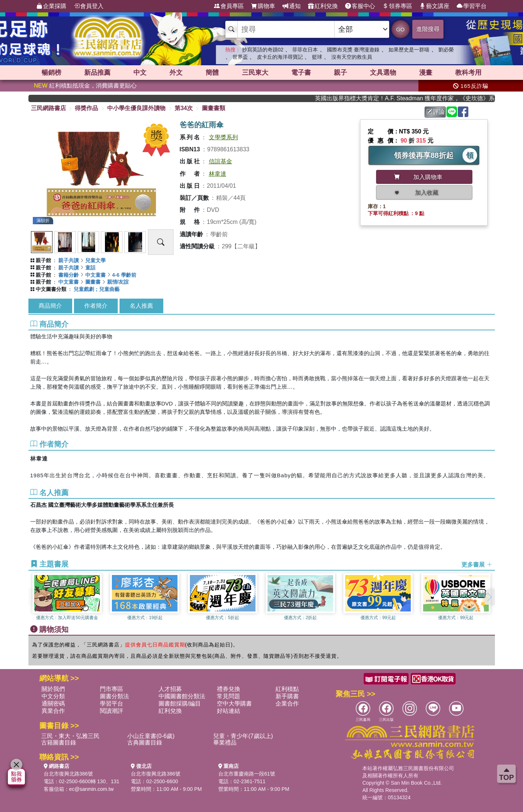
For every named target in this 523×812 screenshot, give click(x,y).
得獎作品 (86, 108)
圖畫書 (93, 282)
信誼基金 (220, 161)
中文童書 (95, 275)
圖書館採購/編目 (180, 704)
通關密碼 (53, 704)
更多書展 (477, 565)
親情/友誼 (118, 282)
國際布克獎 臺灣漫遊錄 (353, 50)
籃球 (317, 57)
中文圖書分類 (51, 289)
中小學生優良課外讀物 (136, 108)
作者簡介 (96, 306)
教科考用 (468, 73)
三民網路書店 (48, 108)
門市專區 (112, 689)
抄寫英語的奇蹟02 (263, 50)
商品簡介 (50, 306)
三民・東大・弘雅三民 (70, 736)
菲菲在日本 (305, 50)
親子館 (43, 260)
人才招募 (170, 689)
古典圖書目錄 (145, 743)
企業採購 (51, 6)
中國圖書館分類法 (182, 696)
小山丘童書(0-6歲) (151, 736)
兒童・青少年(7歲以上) (243, 736)
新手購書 (287, 696)
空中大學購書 (234, 704)
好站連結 (229, 711)
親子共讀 (69, 260)
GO (400, 29)
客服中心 (360, 6)
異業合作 (53, 711)
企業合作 (287, 704)
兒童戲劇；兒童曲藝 (97, 289)
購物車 (263, 6)
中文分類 (53, 696)
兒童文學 (95, 260)
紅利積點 (287, 689)
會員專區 (229, 6)
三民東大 (255, 73)
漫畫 (426, 73)
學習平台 (472, 6)
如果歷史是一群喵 (409, 50)
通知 (292, 6)
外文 (176, 73)
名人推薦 (141, 306)
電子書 (301, 73)
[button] (489, 597)
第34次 (184, 108)
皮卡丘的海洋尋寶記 (280, 57)
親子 (340, 73)
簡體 (212, 73)
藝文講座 (434, 6)
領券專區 (397, 6)
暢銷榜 (51, 73)
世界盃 (240, 57)
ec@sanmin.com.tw (91, 789)
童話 (90, 268)
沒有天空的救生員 (352, 57)
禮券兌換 (229, 689)
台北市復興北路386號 (68, 774)
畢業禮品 (225, 743)
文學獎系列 (223, 137)
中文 (140, 73)
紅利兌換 (323, 6)
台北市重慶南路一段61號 (247, 774)
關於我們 (53, 689)
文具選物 (383, 73)
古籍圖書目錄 (59, 743)
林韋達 (218, 174)
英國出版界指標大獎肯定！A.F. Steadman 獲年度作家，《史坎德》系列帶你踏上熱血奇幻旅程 (412, 98)
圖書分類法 (114, 696)
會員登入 (89, 6)
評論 (436, 112)
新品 (97, 73)
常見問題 (229, 696)
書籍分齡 (69, 275)
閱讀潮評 (112, 711)
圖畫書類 (214, 108)
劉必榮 (446, 50)
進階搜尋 (428, 29)
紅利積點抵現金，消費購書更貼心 (85, 86)
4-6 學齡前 (124, 275)
